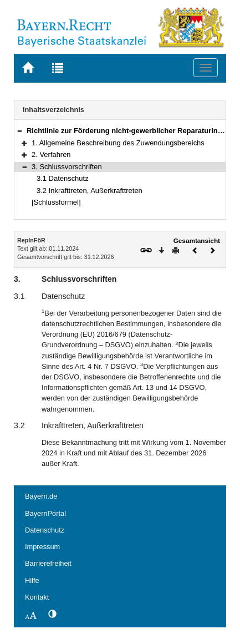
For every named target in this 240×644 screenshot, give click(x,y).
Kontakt (37, 597)
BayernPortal (45, 513)
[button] (19, 131)
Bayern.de (41, 496)
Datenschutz (45, 530)
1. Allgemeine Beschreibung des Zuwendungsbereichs (118, 143)
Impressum (42, 547)
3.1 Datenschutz (63, 178)
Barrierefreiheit (48, 563)
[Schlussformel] (56, 202)
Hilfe (32, 580)
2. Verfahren (51, 154)
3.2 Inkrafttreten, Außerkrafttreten (90, 191)
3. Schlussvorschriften (67, 167)
